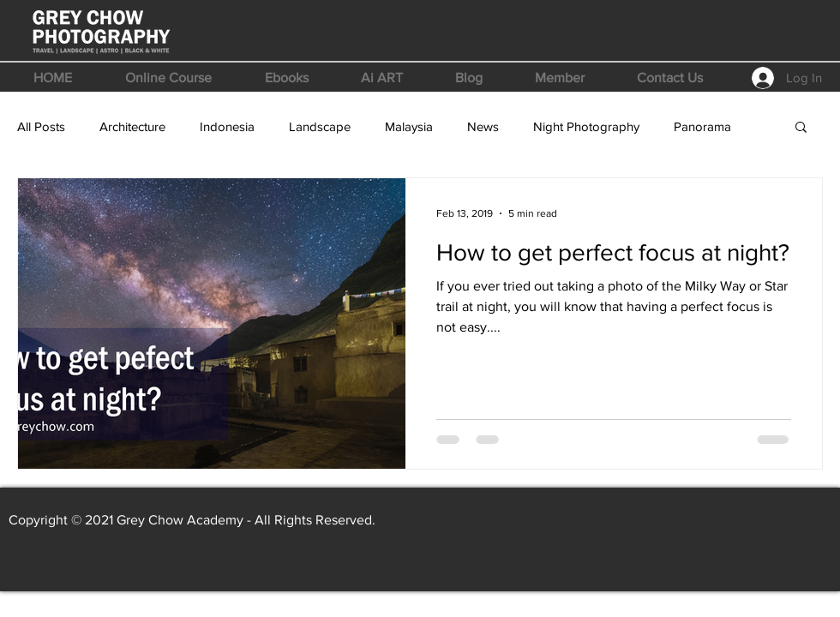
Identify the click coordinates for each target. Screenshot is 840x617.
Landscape (320, 126)
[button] (168, 78)
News (483, 126)
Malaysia (409, 126)
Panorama (702, 126)
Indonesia (227, 126)
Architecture (132, 126)
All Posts (41, 126)
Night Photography (586, 126)
